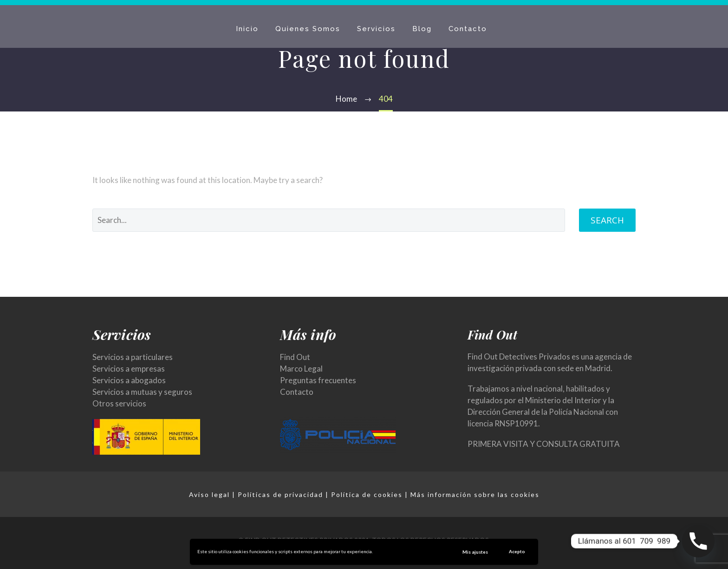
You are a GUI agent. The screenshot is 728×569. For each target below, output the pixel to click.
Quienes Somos (308, 29)
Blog (422, 29)
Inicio (247, 29)
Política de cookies (367, 494)
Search (607, 220)
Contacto (468, 29)
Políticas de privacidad (280, 494)
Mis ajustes (475, 552)
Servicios (376, 29)
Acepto (517, 551)
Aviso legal (209, 494)
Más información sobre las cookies (475, 494)
